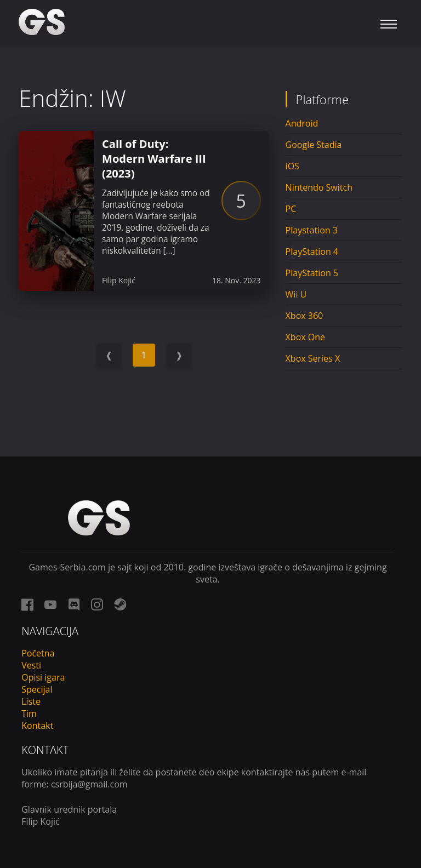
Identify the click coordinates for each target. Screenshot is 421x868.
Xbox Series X (313, 358)
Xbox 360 (305, 316)
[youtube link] (50, 604)
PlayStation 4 (312, 252)
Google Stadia (314, 145)
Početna (38, 653)
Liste (31, 701)
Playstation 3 (312, 230)
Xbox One (305, 337)
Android (302, 123)
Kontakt (37, 726)
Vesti (31, 665)
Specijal (37, 689)
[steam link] (120, 604)
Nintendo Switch (319, 187)
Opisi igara (43, 677)
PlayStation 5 (312, 273)
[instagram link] (97, 604)
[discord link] (74, 604)
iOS (292, 166)
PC (291, 209)
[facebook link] (27, 604)
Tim (29, 713)
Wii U (296, 294)
